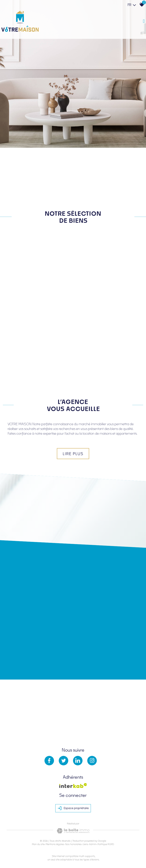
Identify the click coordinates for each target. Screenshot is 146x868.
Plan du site (38, 844)
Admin (93, 844)
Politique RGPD (106, 844)
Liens (85, 844)
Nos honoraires (73, 844)
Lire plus (73, 454)
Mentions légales (55, 844)
